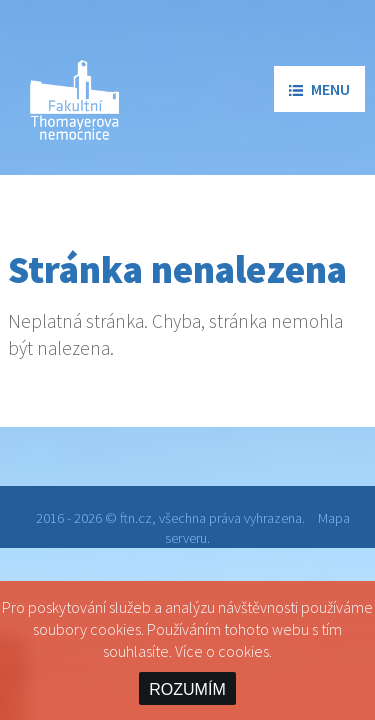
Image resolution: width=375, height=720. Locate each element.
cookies (243, 651)
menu (319, 89)
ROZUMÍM (187, 689)
